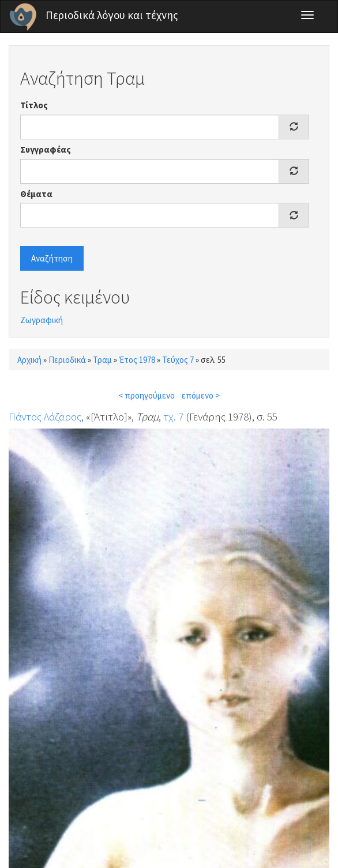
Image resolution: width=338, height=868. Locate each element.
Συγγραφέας (46, 149)
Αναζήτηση (52, 258)
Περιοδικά (67, 360)
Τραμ (102, 360)
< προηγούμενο (147, 395)
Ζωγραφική (42, 320)
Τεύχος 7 (178, 360)
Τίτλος (34, 105)
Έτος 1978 (137, 360)
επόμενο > (201, 395)
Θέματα (36, 194)
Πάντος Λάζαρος (45, 416)
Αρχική (29, 360)
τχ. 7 (173, 416)
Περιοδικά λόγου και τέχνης (112, 15)
